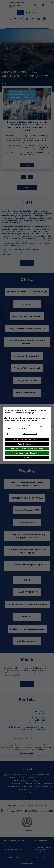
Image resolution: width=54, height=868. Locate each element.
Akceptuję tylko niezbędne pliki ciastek (27, 448)
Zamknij (27, 457)
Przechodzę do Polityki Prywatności (27, 439)
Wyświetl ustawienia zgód (27, 444)
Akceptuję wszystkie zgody (27, 453)
